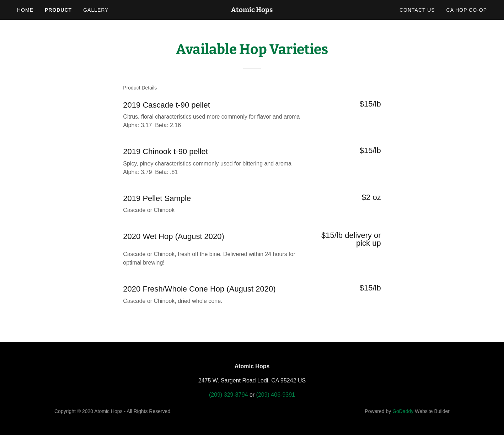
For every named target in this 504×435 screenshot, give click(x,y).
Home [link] (25, 10)
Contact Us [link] (417, 10)
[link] (252, 10)
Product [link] (58, 10)
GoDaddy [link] (403, 411)
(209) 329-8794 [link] (228, 395)
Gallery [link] (96, 10)
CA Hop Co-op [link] (467, 10)
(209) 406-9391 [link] (276, 395)
